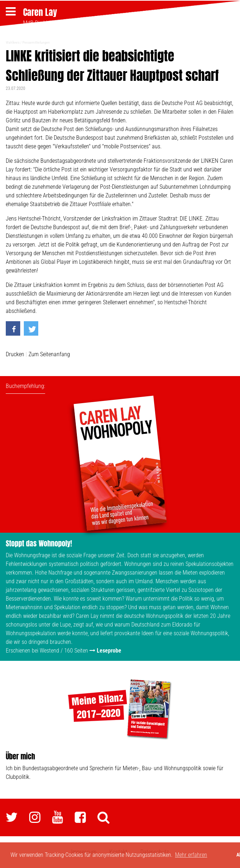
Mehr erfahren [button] (191, 855)
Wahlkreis (13, 42)
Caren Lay (40, 12)
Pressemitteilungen (36, 42)
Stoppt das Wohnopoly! (39, 543)
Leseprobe (109, 651)
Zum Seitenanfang (49, 354)
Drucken (15, 354)
